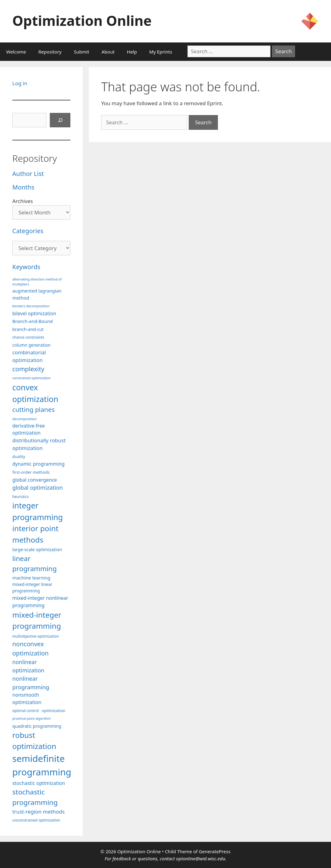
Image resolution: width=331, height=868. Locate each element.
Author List (28, 174)
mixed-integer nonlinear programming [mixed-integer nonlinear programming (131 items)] (40, 602)
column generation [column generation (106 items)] (31, 345)
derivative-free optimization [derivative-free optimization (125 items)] (29, 429)
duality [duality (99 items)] (19, 456)
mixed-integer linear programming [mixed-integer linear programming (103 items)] (32, 587)
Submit (81, 52)
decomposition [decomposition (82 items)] (25, 419)
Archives (23, 201)
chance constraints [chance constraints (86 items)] (28, 337)
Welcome (16, 52)
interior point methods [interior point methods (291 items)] (35, 534)
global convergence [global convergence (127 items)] (35, 480)
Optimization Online (82, 20)
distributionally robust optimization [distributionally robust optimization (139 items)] (39, 444)
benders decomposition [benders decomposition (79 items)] (31, 306)
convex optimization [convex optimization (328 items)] (35, 393)
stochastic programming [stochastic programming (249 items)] (35, 797)
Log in (20, 83)
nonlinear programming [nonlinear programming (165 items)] (31, 683)
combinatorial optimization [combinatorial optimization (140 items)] (29, 356)
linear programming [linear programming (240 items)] (35, 563)
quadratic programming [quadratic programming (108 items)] (37, 726)
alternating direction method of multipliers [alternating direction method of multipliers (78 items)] (37, 282)
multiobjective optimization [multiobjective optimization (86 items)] (36, 636)
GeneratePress (215, 851)
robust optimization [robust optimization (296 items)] (34, 741)
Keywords (26, 267)
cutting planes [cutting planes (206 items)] (33, 409)
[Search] (60, 120)
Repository (50, 52)
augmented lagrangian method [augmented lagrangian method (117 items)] (37, 294)
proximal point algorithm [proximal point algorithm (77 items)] (32, 719)
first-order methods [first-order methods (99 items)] (31, 472)
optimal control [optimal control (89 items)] (26, 711)
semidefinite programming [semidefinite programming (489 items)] (42, 765)
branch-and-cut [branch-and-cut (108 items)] (28, 329)
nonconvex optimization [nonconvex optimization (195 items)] (30, 649)
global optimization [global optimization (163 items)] (38, 488)
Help (132, 52)
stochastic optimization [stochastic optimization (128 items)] (39, 783)
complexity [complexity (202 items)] (28, 369)
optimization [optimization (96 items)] (54, 711)
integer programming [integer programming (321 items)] (37, 511)
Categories (28, 231)
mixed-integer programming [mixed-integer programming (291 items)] (37, 620)
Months (23, 187)
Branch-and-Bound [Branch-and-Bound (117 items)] (33, 321)
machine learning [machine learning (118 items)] (31, 578)
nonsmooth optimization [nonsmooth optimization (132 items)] (27, 699)
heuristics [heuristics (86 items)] (21, 496)
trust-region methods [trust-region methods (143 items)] (38, 812)
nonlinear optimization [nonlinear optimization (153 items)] (28, 666)
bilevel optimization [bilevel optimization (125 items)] (34, 313)
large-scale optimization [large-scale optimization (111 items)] (37, 549)
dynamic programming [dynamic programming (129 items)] (38, 464)
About (108, 52)
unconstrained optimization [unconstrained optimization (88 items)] (36, 820)
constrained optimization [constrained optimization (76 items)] (32, 378)
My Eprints (161, 52)
